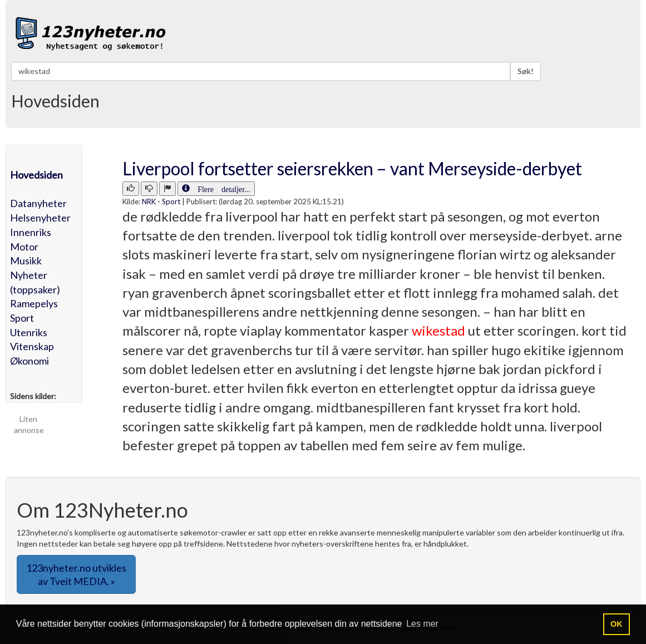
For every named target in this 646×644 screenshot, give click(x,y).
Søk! (526, 71)
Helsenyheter (40, 218)
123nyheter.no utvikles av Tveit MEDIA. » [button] (76, 574)
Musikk (26, 260)
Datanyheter (38, 203)
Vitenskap (32, 346)
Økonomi (29, 361)
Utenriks (29, 332)
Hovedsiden (36, 175)
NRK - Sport (161, 201)
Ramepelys (34, 303)
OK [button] (617, 624)
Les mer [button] (422, 624)
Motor (24, 247)
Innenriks (31, 232)
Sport (22, 318)
